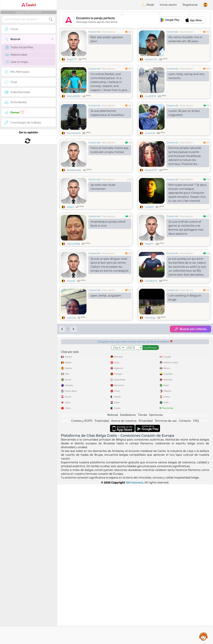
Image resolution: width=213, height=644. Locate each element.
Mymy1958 (73, 273)
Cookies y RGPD (82, 580)
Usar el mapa (17, 62)
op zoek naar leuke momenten (103, 216)
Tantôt (29, 5)
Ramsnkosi (74, 133)
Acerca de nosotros (124, 580)
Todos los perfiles (19, 47)
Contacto (185, 580)
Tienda (142, 574)
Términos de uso (166, 580)
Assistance (203, 636)
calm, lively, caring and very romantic (187, 76)
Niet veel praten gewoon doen (107, 39)
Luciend (150, 133)
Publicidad (102, 580)
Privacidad (146, 580)
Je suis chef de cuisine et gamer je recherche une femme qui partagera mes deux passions (186, 257)
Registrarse (190, 5)
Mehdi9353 (74, 96)
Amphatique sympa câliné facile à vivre (108, 253)
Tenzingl (150, 376)
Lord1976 (150, 96)
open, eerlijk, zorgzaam (106, 354)
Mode (148, 5)
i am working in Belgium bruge (185, 356)
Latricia (71, 376)
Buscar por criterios (190, 388)
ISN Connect (134, 642)
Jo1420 (71, 339)
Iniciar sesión (168, 5)
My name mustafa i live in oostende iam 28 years (185, 39)
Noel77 (149, 273)
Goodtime (151, 339)
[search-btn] (51, 19)
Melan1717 (151, 199)
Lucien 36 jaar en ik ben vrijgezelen (184, 113)
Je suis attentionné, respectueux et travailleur (107, 113)
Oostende (94, 32)
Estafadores (128, 574)
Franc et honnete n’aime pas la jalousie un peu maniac (109, 179)
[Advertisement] (135, 20)
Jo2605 (149, 236)
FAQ (196, 580)
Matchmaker (16, 55)
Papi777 (72, 59)
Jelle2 (70, 236)
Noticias (113, 574)
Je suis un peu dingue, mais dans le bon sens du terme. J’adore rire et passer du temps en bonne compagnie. (110, 323)
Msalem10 (151, 59)
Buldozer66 (74, 199)
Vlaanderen (108, 32)
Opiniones (156, 574)
